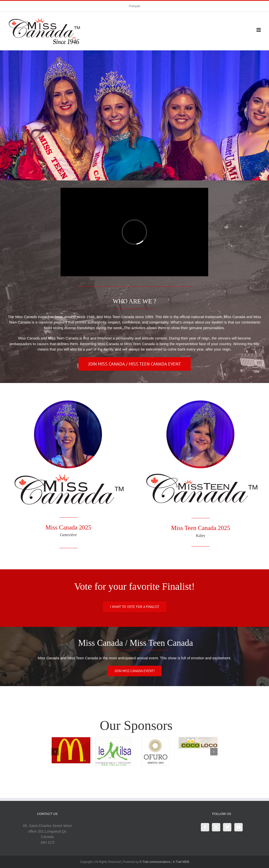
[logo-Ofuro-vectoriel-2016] (156, 739)
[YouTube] (238, 827)
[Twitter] (216, 827)
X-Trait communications (155, 862)
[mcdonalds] (71, 739)
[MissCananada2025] (68, 400)
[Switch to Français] (134, 6)
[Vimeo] (227, 827)
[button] (55, 752)
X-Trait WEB (181, 862)
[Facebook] (205, 827)
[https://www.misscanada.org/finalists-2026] (135, 607)
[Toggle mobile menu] (259, 30)
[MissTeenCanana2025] (201, 400)
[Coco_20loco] (198, 739)
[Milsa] (113, 739)
